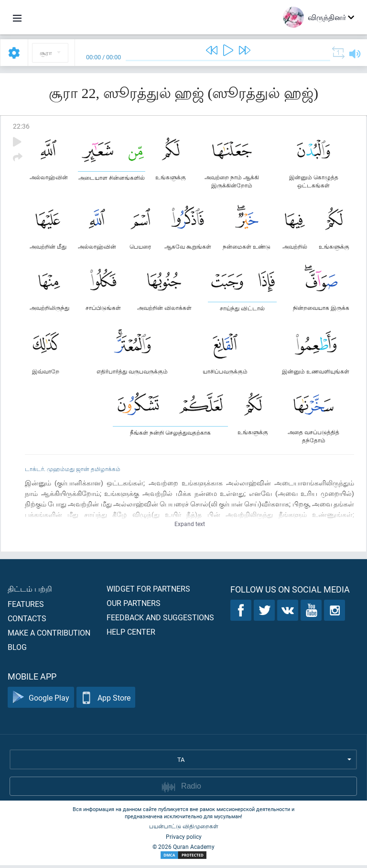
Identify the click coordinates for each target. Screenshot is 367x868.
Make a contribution (49, 635)
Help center (131, 634)
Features (26, 607)
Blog (17, 650)
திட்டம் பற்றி (30, 591)
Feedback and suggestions (160, 620)
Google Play (41, 700)
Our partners (134, 606)
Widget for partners (148, 591)
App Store (106, 700)
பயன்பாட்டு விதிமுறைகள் (184, 829)
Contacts (27, 621)
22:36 (21, 126)
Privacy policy (184, 839)
